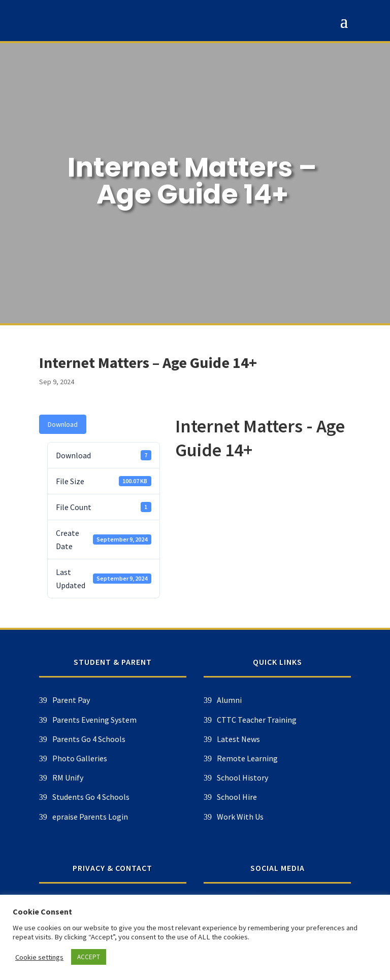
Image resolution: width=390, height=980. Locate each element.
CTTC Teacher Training (140, 720)
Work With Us (123, 817)
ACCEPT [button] (89, 957)
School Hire (120, 797)
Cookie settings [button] (39, 957)
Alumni (112, 700)
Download (63, 424)
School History (126, 778)
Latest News (122, 739)
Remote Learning (131, 758)
